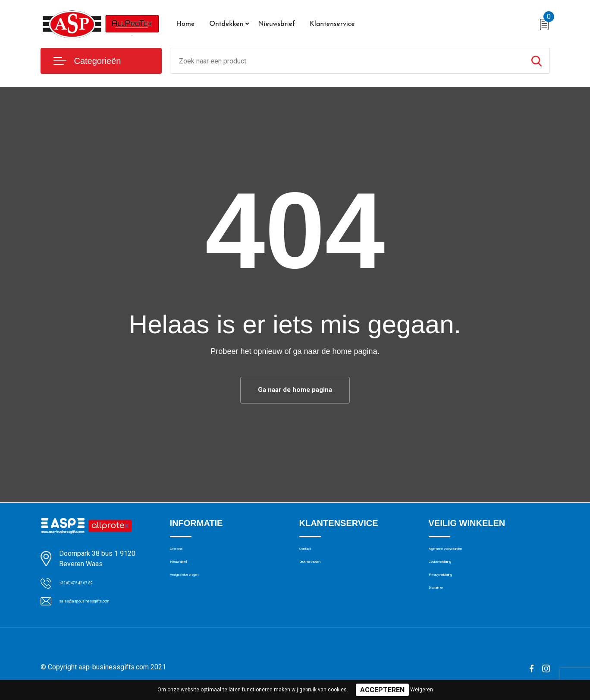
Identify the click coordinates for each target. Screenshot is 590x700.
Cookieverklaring (452, 572)
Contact (311, 554)
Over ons (183, 554)
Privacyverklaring (452, 591)
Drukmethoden (320, 572)
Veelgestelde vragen (199, 591)
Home (186, 24)
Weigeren (422, 690)
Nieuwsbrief (276, 24)
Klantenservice (332, 24)
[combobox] (347, 61)
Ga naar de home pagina (295, 391)
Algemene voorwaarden (462, 554)
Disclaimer (443, 609)
